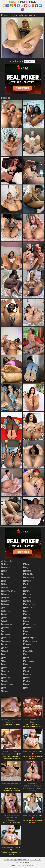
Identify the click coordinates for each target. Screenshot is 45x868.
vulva (27, 681)
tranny (27, 668)
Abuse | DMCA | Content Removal (16, 860)
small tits (28, 651)
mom (27, 591)
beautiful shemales (10, 591)
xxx (26, 688)
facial (4, 651)
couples (6, 634)
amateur (6, 568)
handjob (6, 678)
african (5, 564)
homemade (7, 684)
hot (4, 688)
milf (26, 584)
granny (5, 671)
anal (4, 571)
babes (5, 581)
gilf (3, 664)
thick (26, 658)
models (27, 588)
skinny (27, 644)
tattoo (27, 654)
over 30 (28, 608)
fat (3, 654)
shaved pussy (30, 641)
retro (26, 621)
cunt (4, 644)
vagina (27, 674)
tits (26, 664)
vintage (27, 678)
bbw (4, 584)
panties (27, 611)
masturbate (29, 578)
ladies (27, 564)
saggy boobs (30, 624)
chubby (5, 628)
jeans (4, 691)
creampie (6, 638)
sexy (26, 634)
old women (29, 604)
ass (4, 574)
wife (26, 684)
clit (3, 631)
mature (27, 581)
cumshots (6, 641)
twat (26, 671)
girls (4, 668)
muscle (27, 594)
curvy (4, 648)
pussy (27, 618)
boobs (5, 614)
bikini (4, 608)
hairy (4, 674)
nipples (27, 598)
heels (4, 681)
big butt (5, 601)
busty (4, 621)
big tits (5, 604)
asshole (6, 578)
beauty (5, 594)
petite (27, 614)
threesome (29, 661)
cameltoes (7, 624)
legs (26, 568)
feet (4, 658)
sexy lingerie (30, 638)
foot (4, 661)
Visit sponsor (30, 61)
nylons (27, 601)
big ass (5, 598)
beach (5, 588)
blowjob (5, 611)
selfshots (28, 628)
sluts (26, 648)
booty (5, 618)
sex (26, 631)
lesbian (27, 571)
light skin (28, 574)
